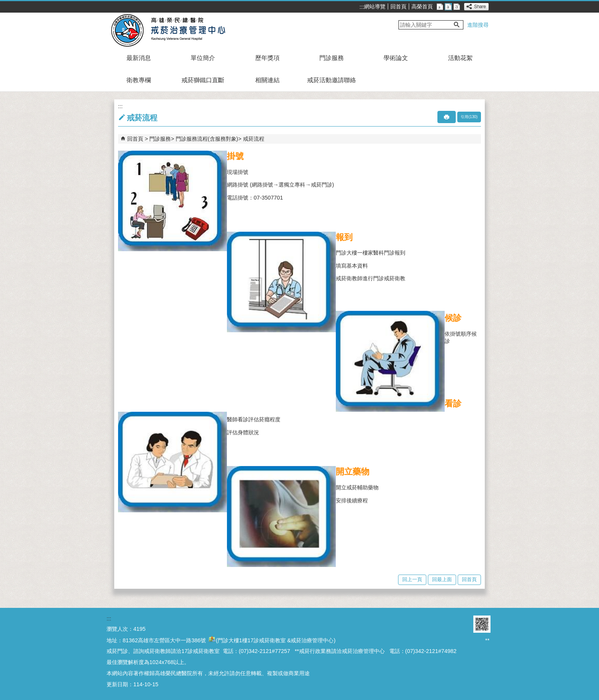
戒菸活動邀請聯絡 (332, 80)
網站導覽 (375, 6)
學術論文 (396, 58)
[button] (457, 25)
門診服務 (332, 58)
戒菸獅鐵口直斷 (203, 80)
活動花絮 (460, 58)
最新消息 (139, 58)
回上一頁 (412, 579)
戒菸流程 (254, 139)
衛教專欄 (139, 80)
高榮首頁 (422, 6)
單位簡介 (203, 58)
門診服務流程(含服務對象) (207, 139)
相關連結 (267, 80)
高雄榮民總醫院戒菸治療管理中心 (177, 30)
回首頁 (398, 6)
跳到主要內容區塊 (4, 4)
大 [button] (457, 7)
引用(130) (469, 117)
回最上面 (442, 579)
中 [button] (448, 7)
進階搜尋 (478, 25)
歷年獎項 (267, 58)
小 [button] (440, 7)
